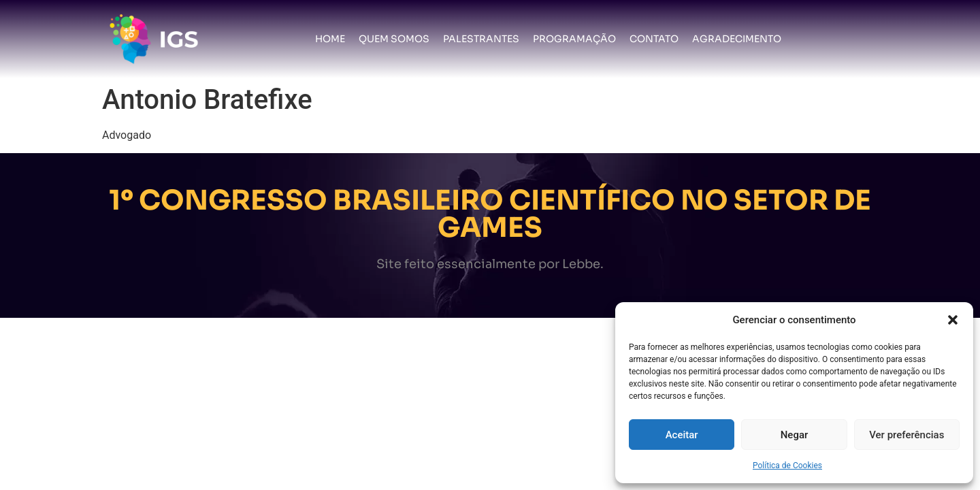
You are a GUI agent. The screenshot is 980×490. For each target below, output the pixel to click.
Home (330, 39)
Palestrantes (481, 39)
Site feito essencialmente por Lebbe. (490, 264)
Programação (574, 39)
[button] (953, 320)
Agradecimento (737, 39)
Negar (795, 435)
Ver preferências (906, 435)
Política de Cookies (787, 465)
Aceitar (682, 435)
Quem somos (394, 39)
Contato (654, 39)
